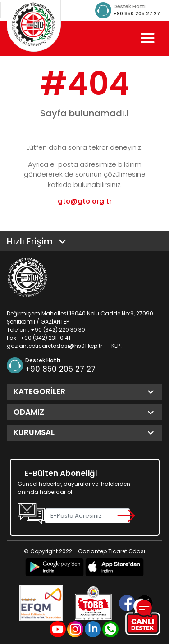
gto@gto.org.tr (85, 201)
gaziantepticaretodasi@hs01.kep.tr (55, 346)
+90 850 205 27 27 (137, 14)
